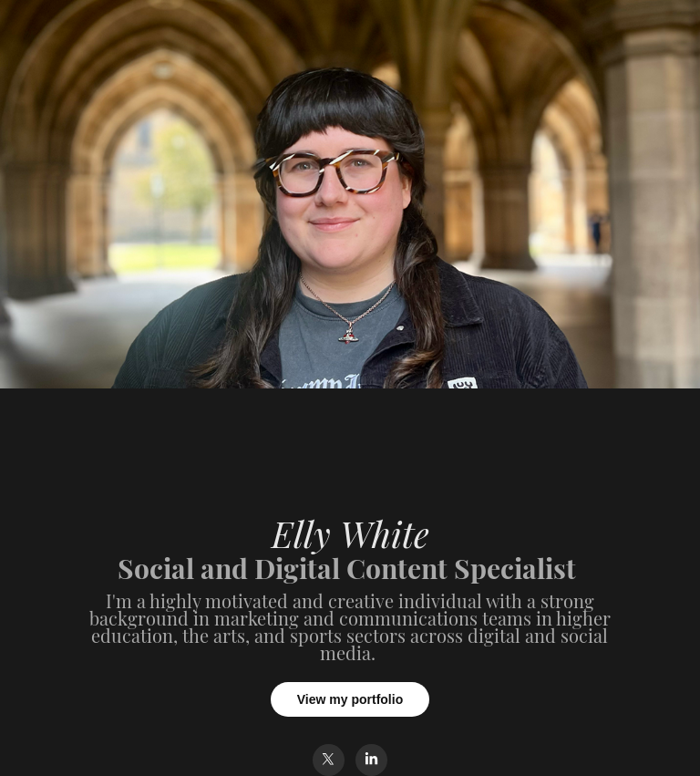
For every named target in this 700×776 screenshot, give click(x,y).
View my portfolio (350, 699)
